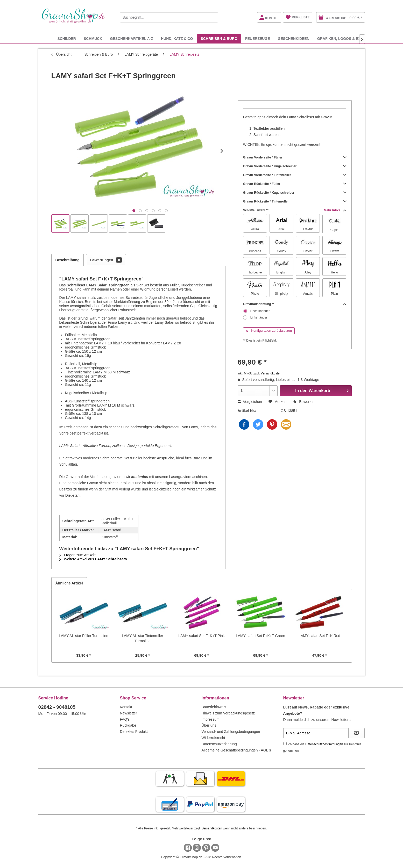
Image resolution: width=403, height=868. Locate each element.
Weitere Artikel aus (93, 559)
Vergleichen (250, 402)
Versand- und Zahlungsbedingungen (231, 732)
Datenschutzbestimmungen (324, 744)
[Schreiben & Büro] (219, 38)
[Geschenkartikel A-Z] (132, 38)
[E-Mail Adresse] (316, 733)
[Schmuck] (93, 38)
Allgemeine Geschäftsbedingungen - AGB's (236, 750)
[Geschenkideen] (294, 38)
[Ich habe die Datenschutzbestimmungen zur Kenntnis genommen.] (285, 744)
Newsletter (129, 713)
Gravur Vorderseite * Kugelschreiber (295, 166)
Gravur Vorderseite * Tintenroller (295, 175)
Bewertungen (106, 260)
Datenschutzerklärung (219, 744)
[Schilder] (67, 38)
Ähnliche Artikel (69, 583)
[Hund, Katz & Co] (177, 38)
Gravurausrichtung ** (295, 304)
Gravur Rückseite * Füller (295, 184)
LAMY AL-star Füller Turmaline (83, 636)
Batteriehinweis (214, 707)
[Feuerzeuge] (258, 38)
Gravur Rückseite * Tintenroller (295, 201)
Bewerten (304, 402)
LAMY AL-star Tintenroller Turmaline (142, 638)
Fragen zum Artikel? (78, 555)
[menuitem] (169, 16)
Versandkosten (212, 828)
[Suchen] (213, 17)
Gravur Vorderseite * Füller (295, 157)
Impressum (211, 719)
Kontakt (126, 707)
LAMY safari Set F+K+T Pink (201, 636)
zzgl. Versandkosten (267, 373)
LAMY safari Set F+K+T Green (260, 636)
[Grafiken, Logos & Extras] (344, 38)
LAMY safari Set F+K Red (319, 636)
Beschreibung (68, 260)
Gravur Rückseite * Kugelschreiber (295, 193)
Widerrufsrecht (213, 738)
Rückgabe (128, 725)
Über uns (209, 725)
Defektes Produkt (134, 732)
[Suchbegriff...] (169, 17)
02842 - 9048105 (57, 707)
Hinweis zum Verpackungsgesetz (228, 713)
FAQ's (125, 719)
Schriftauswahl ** (295, 210)
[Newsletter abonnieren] (356, 733)
